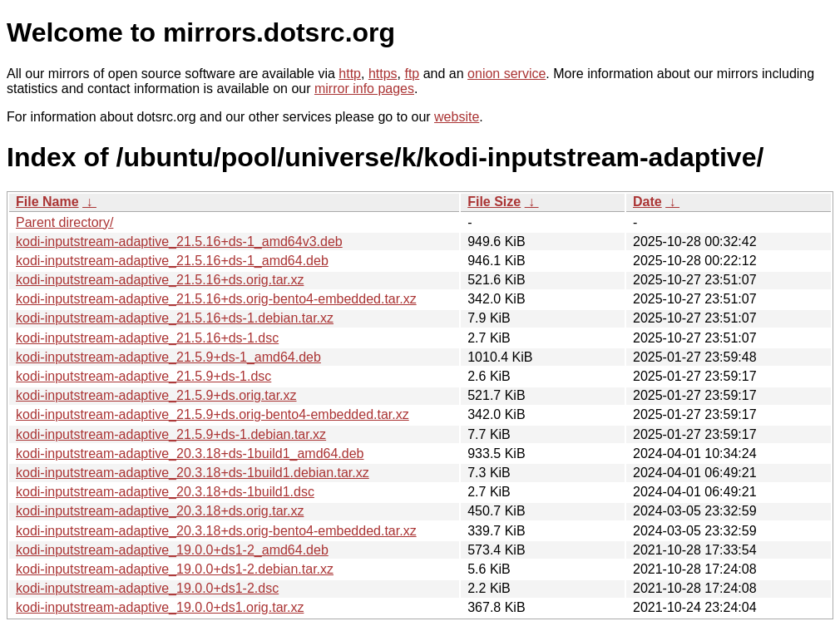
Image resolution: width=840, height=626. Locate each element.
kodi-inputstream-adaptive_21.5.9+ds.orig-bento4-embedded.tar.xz (212, 414)
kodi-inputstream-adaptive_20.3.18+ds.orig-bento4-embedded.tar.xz (216, 531)
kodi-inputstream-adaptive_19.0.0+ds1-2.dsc (147, 588)
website (457, 117)
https (383, 74)
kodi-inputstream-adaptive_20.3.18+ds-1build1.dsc (165, 492)
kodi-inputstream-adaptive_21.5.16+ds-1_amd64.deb (172, 261)
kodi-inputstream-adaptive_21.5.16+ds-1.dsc (147, 338)
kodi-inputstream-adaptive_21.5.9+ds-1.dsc (143, 376)
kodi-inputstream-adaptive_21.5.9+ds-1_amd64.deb (168, 357)
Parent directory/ (64, 222)
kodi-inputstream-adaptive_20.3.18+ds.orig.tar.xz (160, 511)
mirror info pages (364, 89)
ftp (412, 74)
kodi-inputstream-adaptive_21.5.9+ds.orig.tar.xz (156, 395)
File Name (47, 202)
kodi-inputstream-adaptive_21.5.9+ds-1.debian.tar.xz (171, 434)
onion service (506, 74)
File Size (494, 202)
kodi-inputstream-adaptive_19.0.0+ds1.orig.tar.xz (160, 607)
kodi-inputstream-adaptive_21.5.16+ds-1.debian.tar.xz (175, 318)
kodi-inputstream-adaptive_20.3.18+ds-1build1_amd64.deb (190, 453)
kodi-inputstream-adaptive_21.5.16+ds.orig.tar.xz (160, 280)
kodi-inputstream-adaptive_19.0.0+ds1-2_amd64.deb (172, 550)
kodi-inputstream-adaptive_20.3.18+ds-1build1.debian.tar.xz (193, 473)
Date (647, 202)
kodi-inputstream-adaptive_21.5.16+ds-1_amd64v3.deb (179, 242)
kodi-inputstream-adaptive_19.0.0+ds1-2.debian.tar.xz (175, 569)
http (350, 74)
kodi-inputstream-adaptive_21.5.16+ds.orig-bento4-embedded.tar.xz (216, 299)
